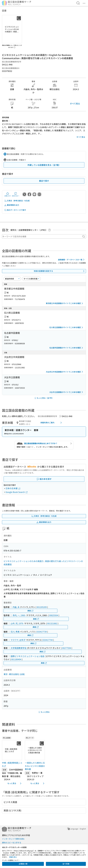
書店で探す (44, 181)
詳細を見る (13, 857)
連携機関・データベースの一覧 (72, 260)
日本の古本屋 (13, 488)
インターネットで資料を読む (13, 839)
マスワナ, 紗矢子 (18, 640)
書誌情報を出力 (12, 205)
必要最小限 (23, 864)
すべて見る (75, 104)
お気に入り (8, 194)
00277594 (67, 648)
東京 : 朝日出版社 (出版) (14, 674)
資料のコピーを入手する (12, 843)
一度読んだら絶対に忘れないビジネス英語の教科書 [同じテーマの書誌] (35, 766)
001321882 (52, 623)
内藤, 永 (16, 607)
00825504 (54, 615)
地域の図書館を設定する (60, 271)
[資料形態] (31, 279)
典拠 (31, 611)
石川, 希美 (15, 632)
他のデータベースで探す (15, 210)
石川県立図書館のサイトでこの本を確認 (67, 327)
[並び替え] (12, 279)
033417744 (48, 640)
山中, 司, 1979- (17, 623)
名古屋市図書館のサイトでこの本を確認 (67, 348)
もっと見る (15, 783)
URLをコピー (16, 194)
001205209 (42, 607)
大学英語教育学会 (19, 648)
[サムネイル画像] (12, 750)
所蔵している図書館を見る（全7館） (44, 165)
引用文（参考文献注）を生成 (17, 201)
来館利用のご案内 (51, 423)
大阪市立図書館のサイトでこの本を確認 (67, 392)
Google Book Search (17, 492)
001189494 (16, 659)
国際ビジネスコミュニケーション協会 (28, 656)
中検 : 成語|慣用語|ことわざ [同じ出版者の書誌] (12, 764)
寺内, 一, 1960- (19, 615)
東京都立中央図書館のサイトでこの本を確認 (65, 303)
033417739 (42, 632)
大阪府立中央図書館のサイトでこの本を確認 (65, 372)
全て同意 (66, 864)
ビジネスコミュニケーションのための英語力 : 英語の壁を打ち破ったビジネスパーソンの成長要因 (43, 563)
